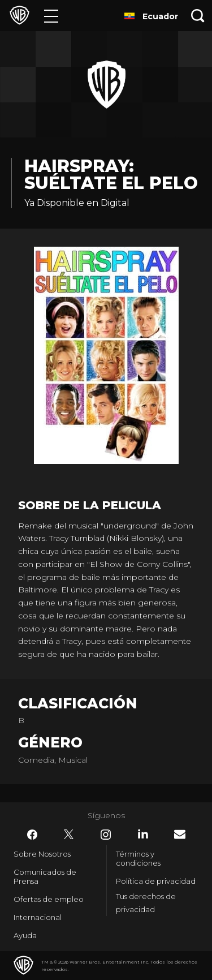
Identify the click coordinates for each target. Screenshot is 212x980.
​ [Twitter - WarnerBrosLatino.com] (69, 835)
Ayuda (25, 935)
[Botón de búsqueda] (198, 16)
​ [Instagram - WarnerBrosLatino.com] (106, 835)
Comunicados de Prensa (45, 876)
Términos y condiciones (138, 858)
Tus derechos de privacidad (146, 903)
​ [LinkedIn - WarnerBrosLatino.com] (143, 834)
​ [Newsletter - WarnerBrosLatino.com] (180, 834)
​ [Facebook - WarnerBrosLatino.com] (32, 835)
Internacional (38, 917)
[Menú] (51, 16)
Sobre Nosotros (42, 854)
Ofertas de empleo (49, 899)
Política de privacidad (156, 881)
